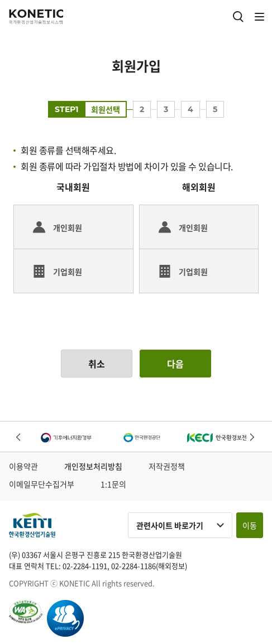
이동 (250, 525)
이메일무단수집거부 (42, 484)
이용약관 (23, 466)
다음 (175, 364)
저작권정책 (167, 466)
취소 (97, 364)
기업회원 (68, 272)
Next (253, 438)
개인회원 (68, 227)
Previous (19, 438)
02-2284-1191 (85, 566)
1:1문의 (113, 484)
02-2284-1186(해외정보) (149, 566)
